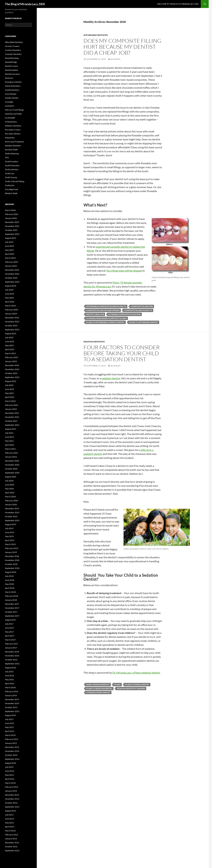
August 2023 (11, 333)
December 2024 (12, 270)
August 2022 (11, 381)
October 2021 (11, 421)
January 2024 (11, 314)
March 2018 (10, 592)
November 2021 (12, 417)
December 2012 (12, 843)
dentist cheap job (95, 314)
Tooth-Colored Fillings (15, 181)
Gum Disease (11, 94)
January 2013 (11, 839)
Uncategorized (11, 189)
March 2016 (10, 687)
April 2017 (10, 636)
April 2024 (10, 302)
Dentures (9, 78)
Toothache (10, 185)
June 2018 (10, 580)
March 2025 (10, 258)
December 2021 (12, 413)
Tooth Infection (12, 169)
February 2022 (12, 405)
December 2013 (12, 795)
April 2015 (10, 731)
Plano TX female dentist (137, 684)
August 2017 (11, 620)
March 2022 (10, 401)
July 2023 (9, 337)
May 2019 (9, 536)
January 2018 (11, 600)
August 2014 (11, 763)
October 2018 (11, 564)
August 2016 (11, 668)
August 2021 (11, 429)
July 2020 (9, 481)
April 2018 (10, 588)
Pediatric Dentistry (13, 126)
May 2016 (9, 680)
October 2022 (11, 373)
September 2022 (12, 377)
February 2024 (12, 310)
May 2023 (9, 345)
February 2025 (12, 262)
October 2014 (11, 755)
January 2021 (11, 457)
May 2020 (9, 489)
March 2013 (10, 831)
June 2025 (10, 246)
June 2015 (10, 723)
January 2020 (11, 505)
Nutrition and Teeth (13, 114)
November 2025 (12, 226)
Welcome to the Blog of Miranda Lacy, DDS (178, 4)
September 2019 (12, 520)
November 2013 (12, 799)
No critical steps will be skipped (124, 271)
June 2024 (10, 294)
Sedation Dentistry (94, 342)
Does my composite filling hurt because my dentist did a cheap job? (122, 47)
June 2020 (10, 485)
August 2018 (11, 572)
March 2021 (10, 449)
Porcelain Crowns (13, 130)
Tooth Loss (10, 173)
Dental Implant (11, 70)
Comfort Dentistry (13, 50)
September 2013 (12, 807)
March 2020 (10, 497)
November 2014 (12, 751)
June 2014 (10, 771)
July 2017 (9, 624)
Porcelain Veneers (13, 134)
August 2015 (11, 715)
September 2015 (12, 711)
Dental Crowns (11, 66)
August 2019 (11, 524)
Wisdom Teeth (11, 193)
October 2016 (11, 660)
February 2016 (12, 691)
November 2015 (12, 703)
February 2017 (12, 644)
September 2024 (12, 282)
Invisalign (9, 102)
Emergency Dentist (13, 82)
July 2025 (9, 242)
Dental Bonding (12, 58)
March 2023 (10, 353)
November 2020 (12, 465)
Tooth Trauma (11, 177)
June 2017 (10, 628)
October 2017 (11, 612)
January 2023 (11, 361)
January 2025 (11, 266)
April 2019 (10, 540)
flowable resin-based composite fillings (106, 318)
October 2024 (11, 278)
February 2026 (12, 214)
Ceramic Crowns (12, 46)
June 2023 (10, 341)
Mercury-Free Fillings (14, 110)
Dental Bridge (11, 62)
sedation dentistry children (131, 688)
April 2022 (10, 397)
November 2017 (12, 608)
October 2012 (11, 847)
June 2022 (10, 389)
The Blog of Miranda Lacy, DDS (25, 4)
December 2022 (12, 365)
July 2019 (9, 528)
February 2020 (12, 501)
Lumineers (10, 106)
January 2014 (11, 791)
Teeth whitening (12, 154)
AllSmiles (115, 59)
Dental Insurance (12, 74)
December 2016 (12, 652)
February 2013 (12, 835)
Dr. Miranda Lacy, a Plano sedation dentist (136, 673)
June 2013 (10, 819)
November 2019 (12, 512)
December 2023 (12, 318)
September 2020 (12, 473)
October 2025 (11, 230)
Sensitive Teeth (11, 150)
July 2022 (9, 385)
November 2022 (12, 369)
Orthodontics (11, 122)
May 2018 (9, 584)
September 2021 (12, 425)
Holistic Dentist (12, 98)
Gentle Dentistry (12, 90)
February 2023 (12, 357)
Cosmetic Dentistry (13, 54)
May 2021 (9, 441)
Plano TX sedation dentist (99, 688)
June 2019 (10, 532)
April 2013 (10, 827)
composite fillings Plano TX (138, 310)
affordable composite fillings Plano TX (106, 306)
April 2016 (10, 683)
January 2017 (11, 648)
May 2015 (9, 727)
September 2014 (12, 759)
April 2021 (10, 445)
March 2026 (10, 210)
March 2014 (10, 783)
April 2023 (10, 349)
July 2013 (9, 815)
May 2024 (9, 298)
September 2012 (12, 851)
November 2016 (12, 656)
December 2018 (12, 556)
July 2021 (9, 433)
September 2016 (12, 664)
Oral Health (10, 118)
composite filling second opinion (103, 310)
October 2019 (11, 516)
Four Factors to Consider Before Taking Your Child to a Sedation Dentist (122, 353)
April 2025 (10, 254)
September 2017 (12, 616)
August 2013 (11, 811)
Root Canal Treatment (14, 142)
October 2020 (11, 469)
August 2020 (11, 477)
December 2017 (12, 604)
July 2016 (9, 672)
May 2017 (9, 632)
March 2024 (10, 306)
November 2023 (12, 322)
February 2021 (12, 453)
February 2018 (12, 596)
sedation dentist (111, 378)
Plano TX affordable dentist (144, 322)
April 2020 (10, 493)
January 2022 (11, 409)
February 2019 (12, 548)
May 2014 (9, 775)
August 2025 (11, 238)
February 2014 (12, 787)
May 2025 (9, 250)
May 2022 (9, 393)
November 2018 (12, 560)
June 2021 (10, 437)
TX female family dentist (98, 692)
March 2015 (10, 735)
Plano (117, 684)
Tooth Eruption (12, 161)
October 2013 (11, 803)
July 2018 (9, 576)
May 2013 (9, 823)
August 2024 (11, 286)
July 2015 (9, 719)
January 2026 (11, 218)
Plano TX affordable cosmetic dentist (105, 322)
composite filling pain (142, 306)
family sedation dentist (98, 684)
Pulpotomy (10, 138)
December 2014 (12, 747)
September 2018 (12, 568)
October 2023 (11, 326)
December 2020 (12, 461)
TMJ (7, 158)
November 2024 (12, 274)
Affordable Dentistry (96, 35)
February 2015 (12, 739)
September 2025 (12, 234)
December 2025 (12, 222)
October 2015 (11, 707)
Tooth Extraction (12, 165)
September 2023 (12, 330)
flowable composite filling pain (125, 314)
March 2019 (10, 544)
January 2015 (11, 743)
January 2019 (11, 552)
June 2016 (10, 676)
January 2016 (11, 695)
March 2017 (10, 640)
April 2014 (10, 779)
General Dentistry (13, 86)
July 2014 (9, 767)
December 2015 (12, 699)
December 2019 (12, 508)
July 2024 (9, 290)
